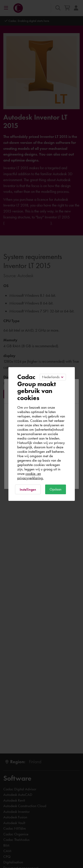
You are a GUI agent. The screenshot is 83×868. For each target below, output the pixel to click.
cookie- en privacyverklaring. (30, 476)
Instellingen (28, 489)
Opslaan (56, 489)
